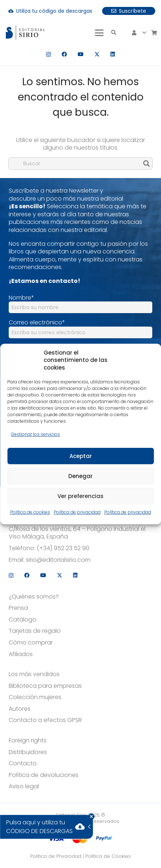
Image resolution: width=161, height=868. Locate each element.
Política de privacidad (77, 512)
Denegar (80, 476)
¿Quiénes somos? (34, 597)
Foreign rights (28, 741)
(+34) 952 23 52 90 (63, 548)
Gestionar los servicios (35, 434)
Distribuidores (28, 752)
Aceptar (81, 456)
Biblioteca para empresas (45, 686)
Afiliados (21, 654)
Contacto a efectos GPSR (45, 720)
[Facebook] (64, 54)
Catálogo (23, 620)
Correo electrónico (37, 322)
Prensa (18, 608)
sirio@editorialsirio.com (58, 560)
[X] (97, 54)
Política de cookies (30, 512)
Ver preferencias (80, 496)
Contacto (23, 764)
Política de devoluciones (44, 775)
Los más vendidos (34, 674)
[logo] (25, 33)
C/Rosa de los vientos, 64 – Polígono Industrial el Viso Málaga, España (77, 533)
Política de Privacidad (56, 856)
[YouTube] (81, 54)
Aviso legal (24, 786)
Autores (20, 709)
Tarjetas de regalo (35, 631)
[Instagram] (49, 54)
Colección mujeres (35, 697)
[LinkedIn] (113, 54)
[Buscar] (80, 163)
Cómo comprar (31, 643)
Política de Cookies (108, 856)
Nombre (21, 298)
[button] (99, 33)
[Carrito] (154, 33)
